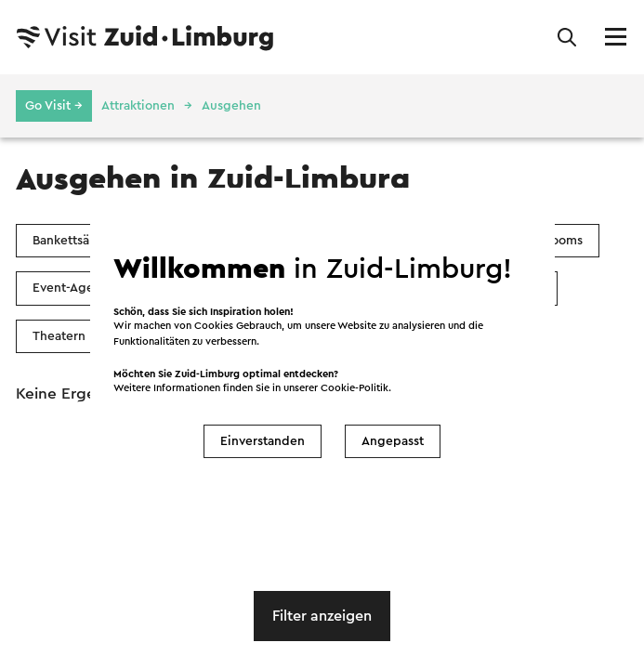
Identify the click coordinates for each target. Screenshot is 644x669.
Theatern (59, 336)
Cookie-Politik (355, 388)
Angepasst (393, 441)
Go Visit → (54, 106)
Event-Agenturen (83, 288)
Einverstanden (263, 441)
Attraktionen (138, 106)
